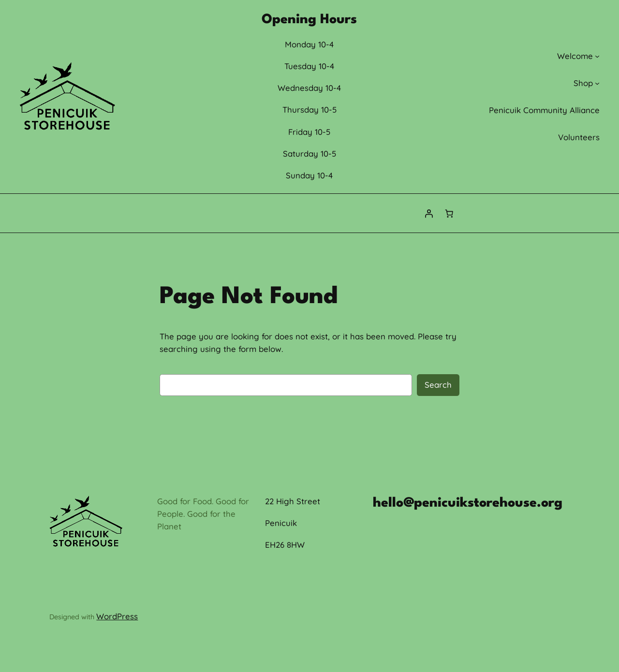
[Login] (429, 213)
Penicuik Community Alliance (544, 110)
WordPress (117, 616)
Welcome (575, 56)
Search (438, 385)
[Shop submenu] (597, 83)
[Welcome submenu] (597, 56)
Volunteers (579, 137)
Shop (583, 83)
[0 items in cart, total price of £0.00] (449, 213)
